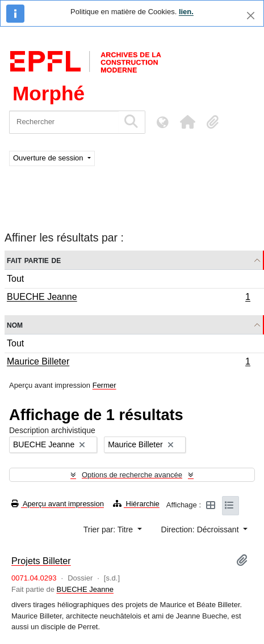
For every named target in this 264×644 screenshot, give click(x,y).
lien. (186, 12)
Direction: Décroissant (201, 529)
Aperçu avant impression (58, 504)
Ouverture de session (49, 158)
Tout (15, 279)
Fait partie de (34, 260)
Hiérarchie (136, 504)
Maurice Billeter (128, 363)
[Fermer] (251, 16)
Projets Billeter (41, 561)
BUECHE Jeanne (128, 298)
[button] (187, 122)
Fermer (104, 385)
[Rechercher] (64, 122)
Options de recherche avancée (132, 475)
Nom (15, 325)
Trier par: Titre (109, 529)
